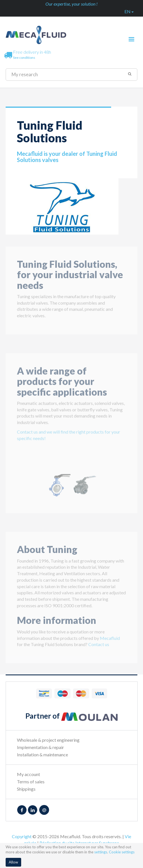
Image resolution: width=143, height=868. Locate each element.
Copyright (22, 836)
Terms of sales (31, 782)
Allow (13, 862)
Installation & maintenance (42, 755)
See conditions (24, 58)
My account (28, 774)
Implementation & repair (40, 747)
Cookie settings (122, 852)
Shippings (26, 789)
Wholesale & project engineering (48, 740)
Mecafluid (110, 642)
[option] (71, 489)
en (129, 11)
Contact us (99, 648)
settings (101, 852)
